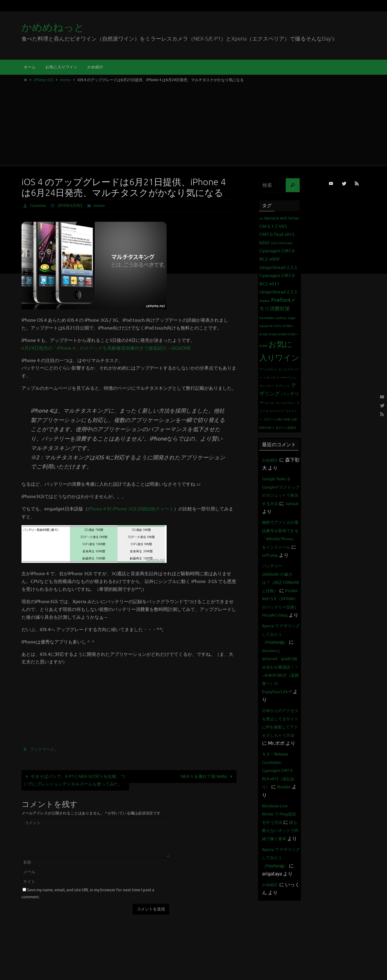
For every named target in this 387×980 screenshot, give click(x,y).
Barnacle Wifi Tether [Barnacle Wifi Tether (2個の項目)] (282, 218)
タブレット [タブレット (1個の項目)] (283, 386)
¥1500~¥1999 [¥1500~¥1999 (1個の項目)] (277, 335)
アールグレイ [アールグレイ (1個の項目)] (268, 369)
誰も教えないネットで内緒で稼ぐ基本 (279, 904)
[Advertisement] (193, 122)
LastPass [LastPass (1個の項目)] (281, 318)
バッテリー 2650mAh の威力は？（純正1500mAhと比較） (280, 607)
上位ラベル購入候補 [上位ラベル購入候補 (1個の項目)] (277, 419)
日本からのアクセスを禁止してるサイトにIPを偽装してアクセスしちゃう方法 (279, 784)
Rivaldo (270, 861)
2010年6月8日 (73, 206)
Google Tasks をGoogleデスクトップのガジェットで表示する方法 (280, 495)
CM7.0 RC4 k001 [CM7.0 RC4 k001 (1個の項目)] (282, 243)
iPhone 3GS (44, 80)
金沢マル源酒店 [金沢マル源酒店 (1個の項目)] (286, 428)
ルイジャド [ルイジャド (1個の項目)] (277, 411)
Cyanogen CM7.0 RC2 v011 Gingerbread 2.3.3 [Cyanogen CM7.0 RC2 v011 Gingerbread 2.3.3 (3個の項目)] (278, 284)
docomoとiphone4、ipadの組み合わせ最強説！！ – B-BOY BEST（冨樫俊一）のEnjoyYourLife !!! (281, 724)
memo (65, 80)
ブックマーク (43, 749)
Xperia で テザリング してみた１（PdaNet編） (280, 683)
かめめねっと (53, 28)
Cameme (39, 206)
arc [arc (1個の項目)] (261, 219)
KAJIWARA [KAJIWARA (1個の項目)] (267, 318)
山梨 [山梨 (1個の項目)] (294, 419)
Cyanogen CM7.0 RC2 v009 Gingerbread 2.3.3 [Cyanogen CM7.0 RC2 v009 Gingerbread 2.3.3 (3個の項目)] (278, 259)
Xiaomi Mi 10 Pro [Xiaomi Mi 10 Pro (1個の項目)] (271, 326)
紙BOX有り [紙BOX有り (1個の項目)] (267, 428)
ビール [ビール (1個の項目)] (269, 403)
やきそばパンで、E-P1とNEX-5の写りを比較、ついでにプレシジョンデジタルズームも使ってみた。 (75, 784)
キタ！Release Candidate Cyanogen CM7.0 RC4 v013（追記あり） (280, 836)
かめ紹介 (272, 460)
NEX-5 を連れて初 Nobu (206, 776)
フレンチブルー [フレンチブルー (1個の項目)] (285, 403)
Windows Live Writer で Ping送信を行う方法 (280, 880)
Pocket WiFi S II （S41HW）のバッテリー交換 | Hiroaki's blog (280, 640)
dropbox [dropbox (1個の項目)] (265, 301)
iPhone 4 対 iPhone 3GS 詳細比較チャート (131, 509)
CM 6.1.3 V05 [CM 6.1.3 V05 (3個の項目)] (273, 226)
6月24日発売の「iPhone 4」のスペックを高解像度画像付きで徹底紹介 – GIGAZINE (106, 348)
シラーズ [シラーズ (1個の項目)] (269, 378)
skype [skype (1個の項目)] (292, 318)
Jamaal (282, 512)
